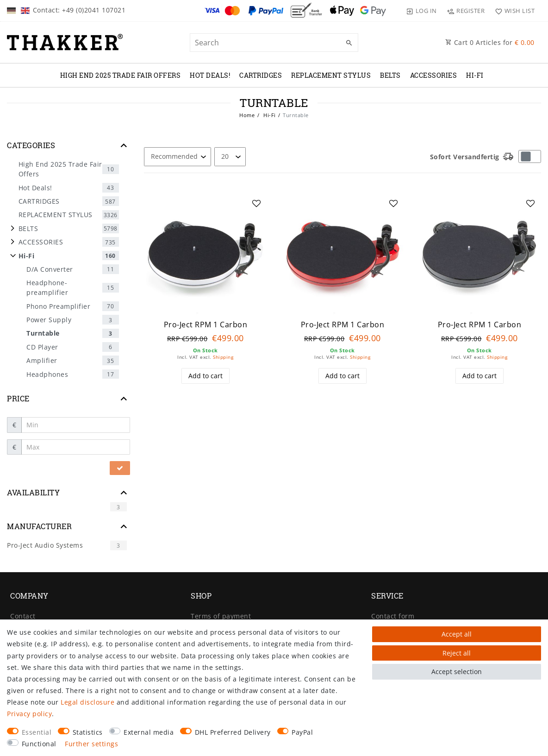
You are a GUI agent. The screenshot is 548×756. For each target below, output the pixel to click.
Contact (23, 616)
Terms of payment (221, 616)
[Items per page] (230, 157)
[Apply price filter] (120, 468)
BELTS (390, 75)
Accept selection (457, 672)
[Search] (349, 43)
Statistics (88, 732)
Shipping (223, 357)
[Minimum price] (76, 425)
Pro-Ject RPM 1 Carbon (206, 325)
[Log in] (422, 11)
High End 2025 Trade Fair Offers (121, 75)
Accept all (457, 634)
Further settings (91, 744)
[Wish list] (513, 11)
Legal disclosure (87, 702)
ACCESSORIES (434, 75)
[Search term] (274, 43)
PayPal (302, 732)
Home (247, 115)
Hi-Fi (475, 75)
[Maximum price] (76, 447)
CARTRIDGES (261, 75)
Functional (39, 744)
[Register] (466, 11)
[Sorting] (177, 157)
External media (149, 732)
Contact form (393, 616)
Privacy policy (29, 714)
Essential (37, 732)
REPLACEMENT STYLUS (331, 75)
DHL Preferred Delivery (233, 732)
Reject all (457, 653)
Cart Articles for (490, 42)
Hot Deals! (210, 75)
